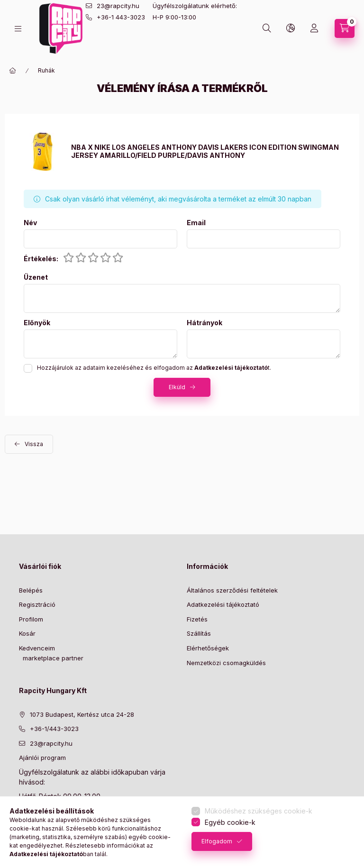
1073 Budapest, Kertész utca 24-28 (82, 714)
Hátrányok (205, 323)
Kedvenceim (37, 648)
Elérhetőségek (208, 648)
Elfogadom (217, 841)
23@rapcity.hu (118, 6)
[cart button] (345, 28)
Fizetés (197, 619)
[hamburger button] (18, 29)
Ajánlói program (42, 758)
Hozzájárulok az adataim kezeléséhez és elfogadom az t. (154, 368)
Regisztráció (37, 604)
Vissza (34, 444)
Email (196, 223)
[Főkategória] (13, 71)
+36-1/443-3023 (54, 729)
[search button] (267, 28)
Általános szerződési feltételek (232, 590)
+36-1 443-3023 (121, 17)
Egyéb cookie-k (230, 822)
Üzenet (36, 277)
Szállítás (199, 633)
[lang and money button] (291, 28)
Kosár (27, 633)
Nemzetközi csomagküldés (226, 663)
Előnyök (37, 323)
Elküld (177, 387)
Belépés (31, 590)
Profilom (31, 619)
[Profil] (314, 28)
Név (30, 223)
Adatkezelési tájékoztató (223, 604)
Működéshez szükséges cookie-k (259, 811)
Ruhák (46, 70)
